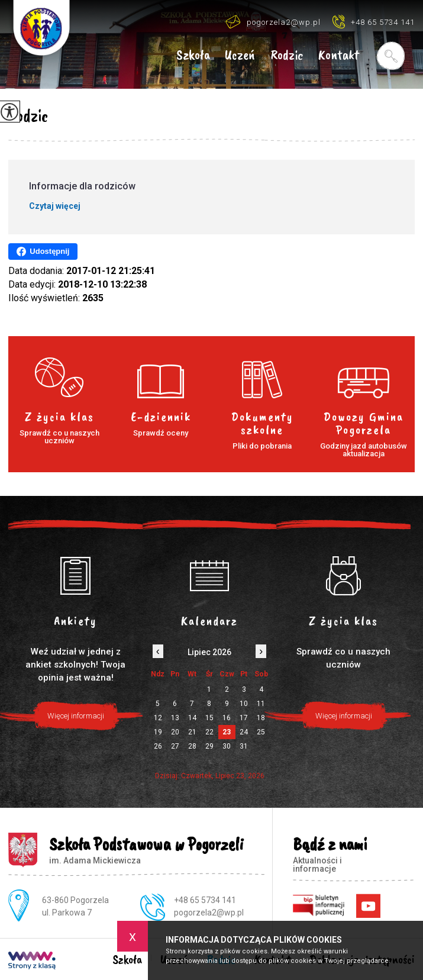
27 (175, 746)
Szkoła (193, 55)
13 (175, 718)
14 (192, 718)
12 (158, 718)
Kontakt (339, 55)
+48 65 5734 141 (374, 22)
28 (192, 746)
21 (192, 732)
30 (227, 746)
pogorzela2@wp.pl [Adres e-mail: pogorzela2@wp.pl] (209, 913)
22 (209, 732)
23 (227, 732)
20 (175, 732)
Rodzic (287, 55)
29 (209, 746)
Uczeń (240, 55)
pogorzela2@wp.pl (273, 22)
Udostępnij (43, 252)
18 (261, 718)
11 (261, 704)
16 (227, 718)
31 (244, 746)
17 (244, 718)
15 (209, 718)
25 (261, 732)
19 (158, 732)
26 (158, 746)
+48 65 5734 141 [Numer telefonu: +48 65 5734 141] (205, 900)
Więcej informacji (344, 716)
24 (244, 732)
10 (244, 704)
